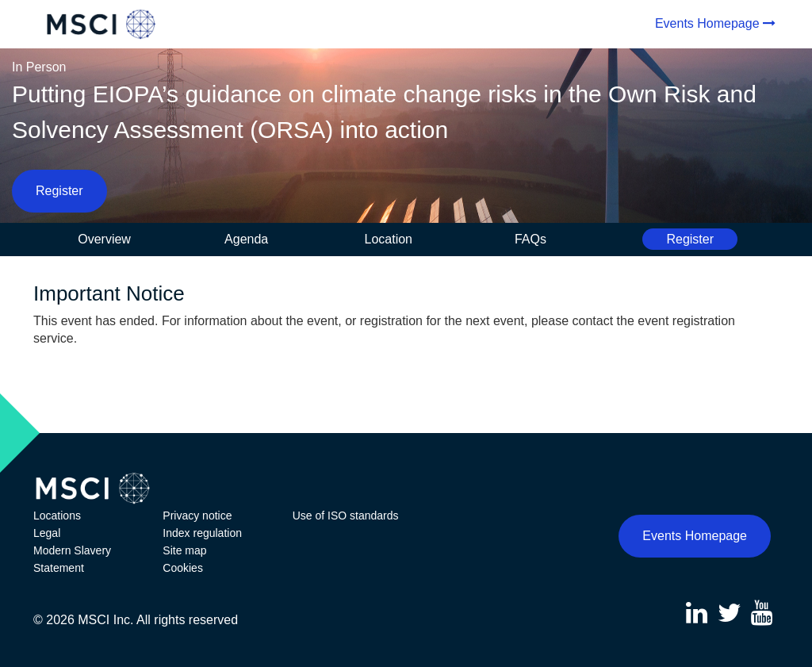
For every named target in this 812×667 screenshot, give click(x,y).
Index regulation (202, 533)
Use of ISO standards (346, 516)
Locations (57, 516)
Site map (184, 550)
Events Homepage (707, 23)
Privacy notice (197, 516)
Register (59, 191)
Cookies (183, 568)
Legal (47, 533)
